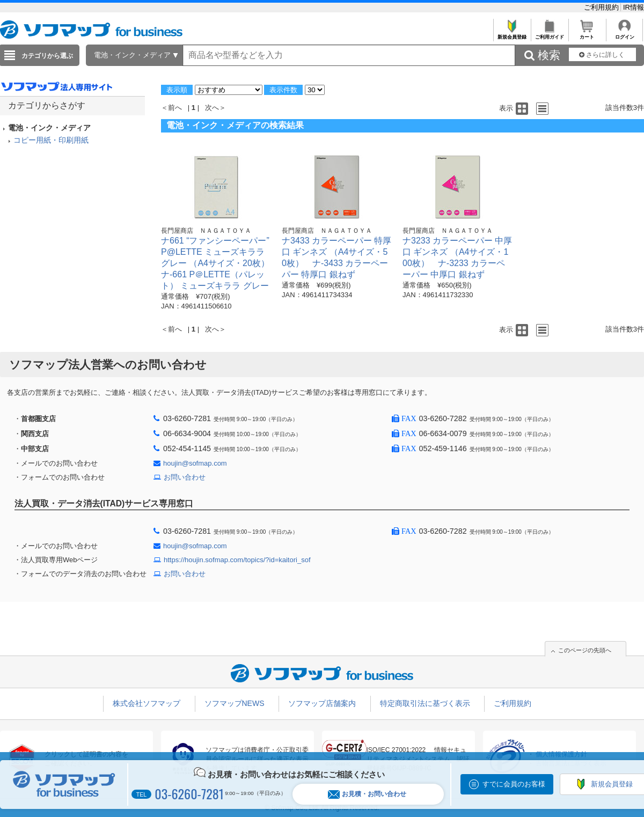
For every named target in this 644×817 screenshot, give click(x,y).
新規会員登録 (512, 34)
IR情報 (634, 7)
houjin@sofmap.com (195, 463)
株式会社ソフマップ (147, 703)
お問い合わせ (185, 477)
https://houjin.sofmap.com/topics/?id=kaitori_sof (237, 560)
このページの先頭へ (585, 650)
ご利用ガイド (549, 34)
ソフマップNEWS (235, 703)
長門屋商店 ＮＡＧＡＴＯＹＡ (206, 231)
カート (587, 34)
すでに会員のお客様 (514, 784)
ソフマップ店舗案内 (322, 703)
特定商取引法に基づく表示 (425, 703)
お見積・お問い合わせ (367, 794)
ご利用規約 (602, 7)
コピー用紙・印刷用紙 (51, 140)
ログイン (624, 34)
